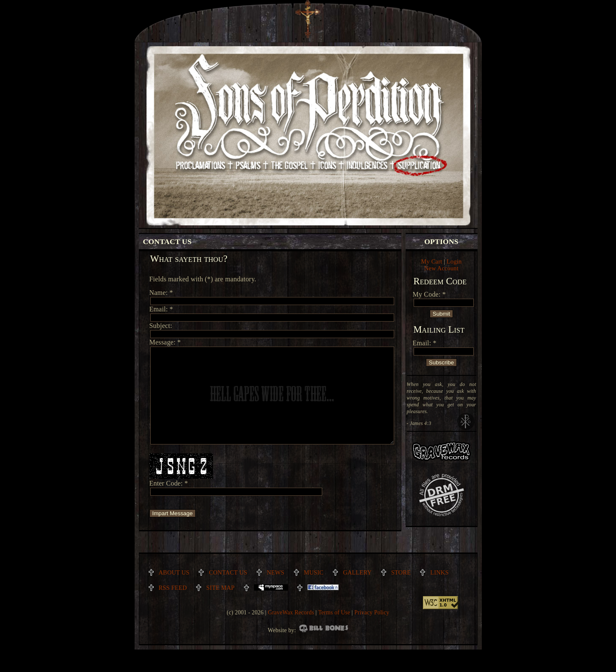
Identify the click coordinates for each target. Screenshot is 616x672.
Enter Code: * (169, 502)
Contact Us (228, 591)
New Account (441, 268)
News (276, 591)
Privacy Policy (372, 632)
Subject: (161, 326)
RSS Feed (173, 607)
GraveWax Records (291, 632)
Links (439, 591)
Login (454, 261)
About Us (174, 591)
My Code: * (429, 294)
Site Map (220, 607)
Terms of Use (334, 632)
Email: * (425, 343)
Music (314, 591)
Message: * (165, 342)
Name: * (161, 293)
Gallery (357, 591)
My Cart (432, 261)
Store (401, 591)
